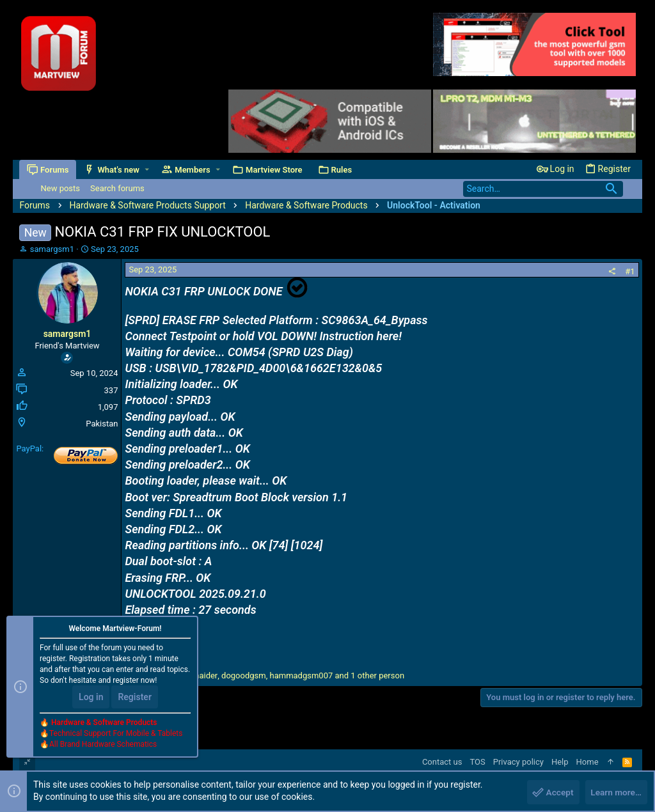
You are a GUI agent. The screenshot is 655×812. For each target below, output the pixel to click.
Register (135, 698)
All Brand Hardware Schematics (103, 746)
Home (588, 762)
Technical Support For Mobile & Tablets (116, 735)
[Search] (543, 189)
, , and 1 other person (272, 675)
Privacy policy (518, 762)
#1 (630, 271)
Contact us (442, 762)
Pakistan (102, 424)
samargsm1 (52, 249)
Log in (91, 698)
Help (560, 762)
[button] (147, 170)
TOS (477, 762)
